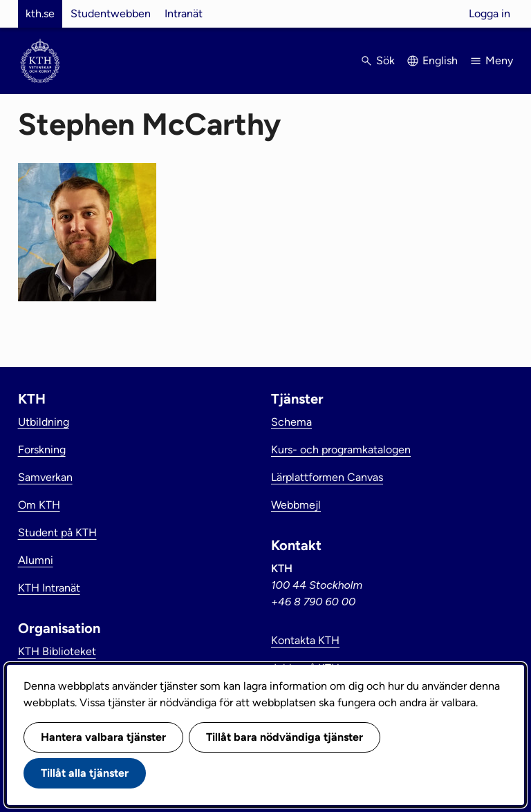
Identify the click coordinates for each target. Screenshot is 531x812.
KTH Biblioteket (57, 651)
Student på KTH (57, 532)
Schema (291, 422)
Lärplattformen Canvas (327, 477)
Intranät (184, 13)
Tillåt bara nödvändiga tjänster (285, 737)
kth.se (40, 13)
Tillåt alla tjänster (85, 773)
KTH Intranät (49, 588)
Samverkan (45, 477)
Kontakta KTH (305, 640)
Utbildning (44, 422)
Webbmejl (296, 505)
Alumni (36, 560)
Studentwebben (111, 13)
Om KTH (39, 505)
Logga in (490, 13)
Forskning (42, 450)
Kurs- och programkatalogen (341, 450)
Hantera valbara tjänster (103, 737)
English (440, 60)
